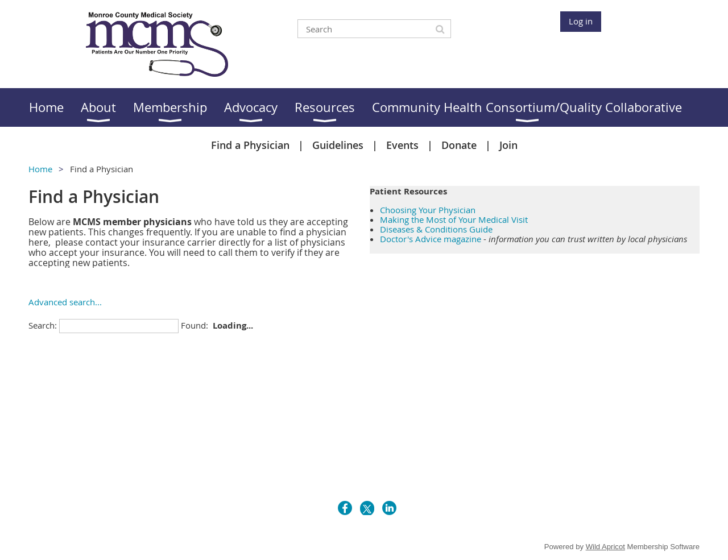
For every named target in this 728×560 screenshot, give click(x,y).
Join (508, 145)
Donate (459, 145)
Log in (581, 21)
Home (40, 169)
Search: (43, 325)
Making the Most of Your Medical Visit (454, 219)
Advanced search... (65, 302)
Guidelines (338, 145)
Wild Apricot (605, 547)
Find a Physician (250, 145)
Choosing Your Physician (428, 210)
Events (402, 145)
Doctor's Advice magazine (431, 239)
